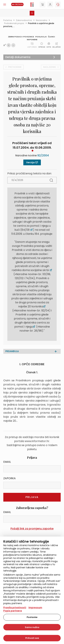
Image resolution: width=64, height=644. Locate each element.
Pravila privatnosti (15, 608)
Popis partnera (13, 611)
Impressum (35, 608)
